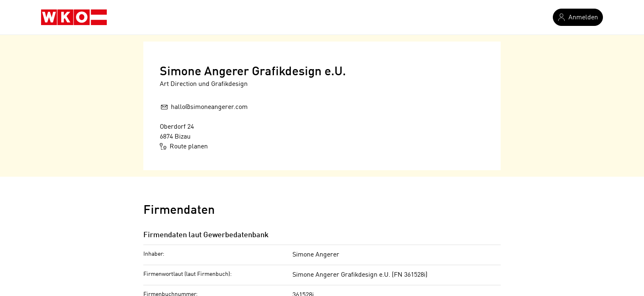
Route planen (184, 146)
